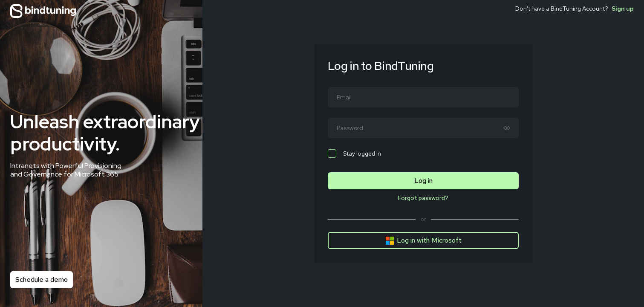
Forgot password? (423, 198)
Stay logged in (354, 153)
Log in (423, 181)
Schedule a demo (42, 279)
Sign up (623, 9)
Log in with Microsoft (423, 240)
